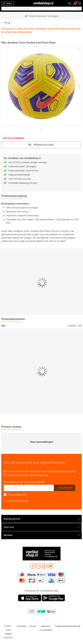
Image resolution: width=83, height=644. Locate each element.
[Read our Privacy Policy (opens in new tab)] (25, 495)
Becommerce (41, 612)
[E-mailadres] (29, 488)
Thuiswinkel (51, 612)
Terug (7, 23)
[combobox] (41, 9)
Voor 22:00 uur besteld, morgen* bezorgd (27, 162)
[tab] (41, 519)
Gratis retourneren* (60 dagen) (44, 16)
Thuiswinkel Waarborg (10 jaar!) (23, 183)
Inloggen (76, 3)
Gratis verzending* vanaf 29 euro (23, 171)
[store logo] (42, 3)
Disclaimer (22, 626)
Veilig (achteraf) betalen (19, 175)
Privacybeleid (15, 495)
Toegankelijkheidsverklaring (68, 626)
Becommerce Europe (32, 612)
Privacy (33, 626)
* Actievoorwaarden (16, 501)
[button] (70, 3)
